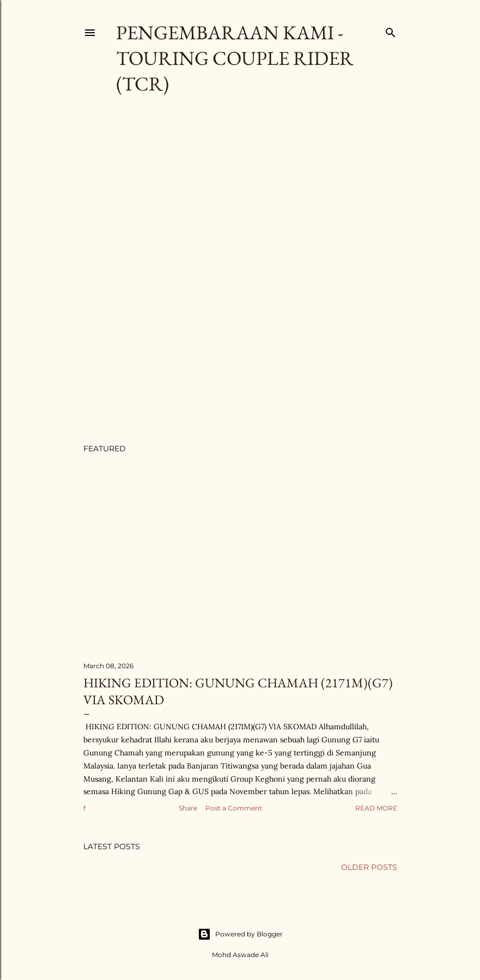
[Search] (391, 30)
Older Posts (369, 867)
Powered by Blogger (240, 934)
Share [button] (188, 808)
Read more (376, 808)
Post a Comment (234, 808)
